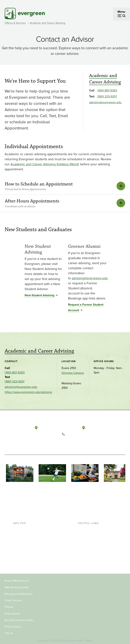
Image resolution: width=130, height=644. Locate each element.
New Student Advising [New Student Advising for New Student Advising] (39, 295)
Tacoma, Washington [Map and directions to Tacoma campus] (101, 427)
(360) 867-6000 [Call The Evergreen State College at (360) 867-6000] (78, 433)
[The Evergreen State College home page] (17, 430)
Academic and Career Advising (48, 23)
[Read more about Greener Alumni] (88, 242)
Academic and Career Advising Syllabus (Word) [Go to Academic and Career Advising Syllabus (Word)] (45, 164)
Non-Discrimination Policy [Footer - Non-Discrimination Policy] (19, 618)
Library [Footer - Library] (82, 527)
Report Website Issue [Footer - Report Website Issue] (17, 578)
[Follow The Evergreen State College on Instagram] (81, 441)
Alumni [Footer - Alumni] (18, 557)
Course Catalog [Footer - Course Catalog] (88, 545)
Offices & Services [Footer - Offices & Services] (90, 539)
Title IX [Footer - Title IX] (9, 631)
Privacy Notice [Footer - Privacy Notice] (13, 625)
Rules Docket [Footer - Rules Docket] (12, 611)
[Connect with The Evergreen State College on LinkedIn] (89, 441)
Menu (121, 12)
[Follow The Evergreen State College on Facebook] (66, 441)
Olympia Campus (73, 373)
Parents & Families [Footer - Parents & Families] (25, 539)
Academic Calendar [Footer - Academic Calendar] (91, 551)
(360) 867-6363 (107, 90)
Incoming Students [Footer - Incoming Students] (25, 533)
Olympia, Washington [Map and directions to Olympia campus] (55, 427)
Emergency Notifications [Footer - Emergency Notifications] (19, 591)
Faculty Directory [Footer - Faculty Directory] (89, 533)
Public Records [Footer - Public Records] (13, 598)
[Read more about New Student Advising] (43, 242)
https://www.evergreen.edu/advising (28, 392)
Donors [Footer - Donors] (18, 551)
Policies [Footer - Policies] (9, 605)
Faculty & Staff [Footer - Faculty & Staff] (22, 545)
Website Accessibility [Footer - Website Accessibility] (17, 585)
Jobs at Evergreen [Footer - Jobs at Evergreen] (90, 563)
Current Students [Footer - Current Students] (24, 527)
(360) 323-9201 (107, 96)
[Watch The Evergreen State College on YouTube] (74, 441)
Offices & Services (15, 23)
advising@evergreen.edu (105, 102)
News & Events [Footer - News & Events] (88, 557)
